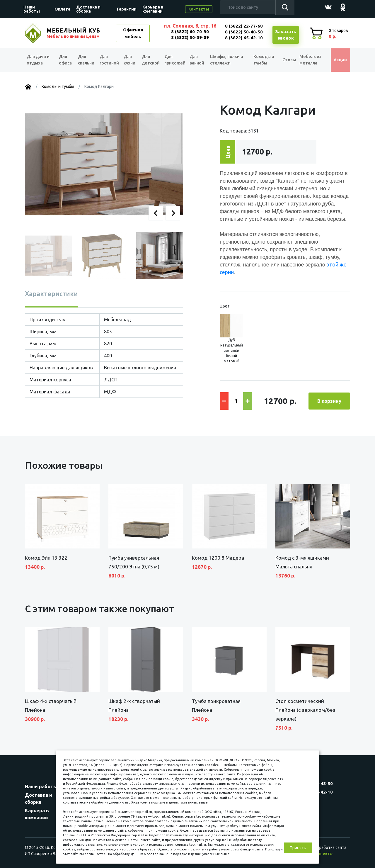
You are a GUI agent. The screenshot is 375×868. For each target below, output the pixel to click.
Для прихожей (175, 60)
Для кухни (130, 60)
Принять (298, 848)
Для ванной (199, 60)
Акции (338, 60)
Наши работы (32, 9)
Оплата (62, 9)
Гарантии (127, 9)
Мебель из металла (309, 60)
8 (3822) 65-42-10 (244, 38)
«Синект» (323, 854)
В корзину (329, 401)
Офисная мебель (133, 33)
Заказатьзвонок (286, 35)
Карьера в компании (153, 9)
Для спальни (85, 60)
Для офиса (65, 60)
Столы (286, 60)
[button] (156, 213)
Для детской (150, 60)
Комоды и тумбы (262, 60)
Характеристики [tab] (51, 294)
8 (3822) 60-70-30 (190, 32)
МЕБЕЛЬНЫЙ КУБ (74, 33)
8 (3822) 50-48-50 (244, 32)
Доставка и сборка (88, 9)
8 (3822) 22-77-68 (244, 26)
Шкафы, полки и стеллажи (228, 60)
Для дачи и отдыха (39, 60)
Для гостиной (109, 60)
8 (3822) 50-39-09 (190, 37)
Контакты (199, 9)
